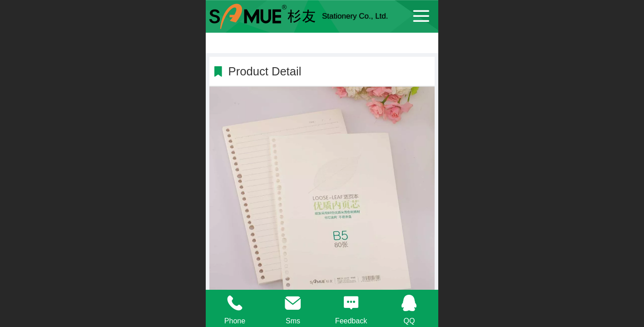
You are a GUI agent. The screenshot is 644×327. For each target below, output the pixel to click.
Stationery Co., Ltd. (355, 16)
